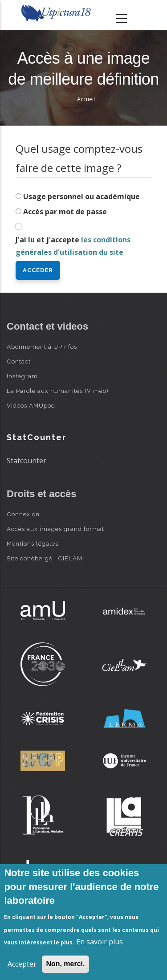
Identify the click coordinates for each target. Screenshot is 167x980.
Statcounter (26, 461)
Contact (19, 361)
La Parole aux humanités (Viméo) (58, 391)
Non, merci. (65, 964)
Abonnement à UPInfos (42, 347)
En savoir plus (100, 942)
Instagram (22, 376)
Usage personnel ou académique (81, 196)
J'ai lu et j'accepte (73, 246)
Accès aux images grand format (55, 529)
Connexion (23, 514)
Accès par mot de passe (65, 212)
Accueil (86, 99)
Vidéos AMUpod (31, 405)
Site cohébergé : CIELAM (45, 558)
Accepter (22, 964)
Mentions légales (33, 543)
